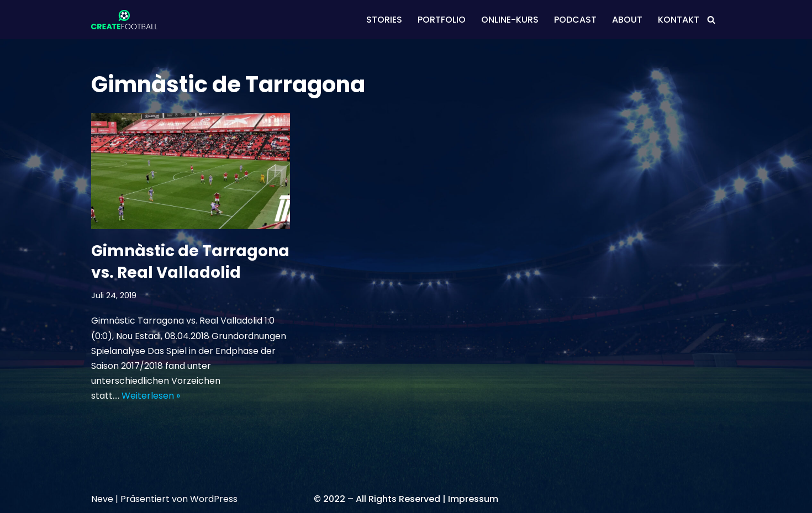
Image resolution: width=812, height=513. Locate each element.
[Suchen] (711, 20)
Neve (102, 499)
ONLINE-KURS (510, 20)
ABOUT (627, 20)
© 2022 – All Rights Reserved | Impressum (406, 499)
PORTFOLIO (442, 20)
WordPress (214, 499)
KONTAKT (679, 20)
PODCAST (575, 20)
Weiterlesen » (151, 396)
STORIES (384, 20)
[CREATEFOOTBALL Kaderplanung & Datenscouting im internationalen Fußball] (124, 20)
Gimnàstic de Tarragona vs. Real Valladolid (190, 262)
